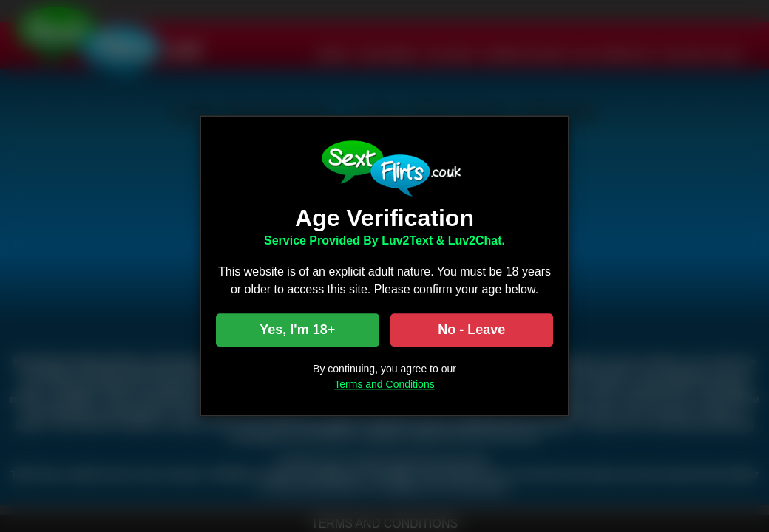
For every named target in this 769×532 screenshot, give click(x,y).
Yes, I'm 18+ (297, 330)
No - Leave (471, 330)
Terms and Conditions (384, 385)
